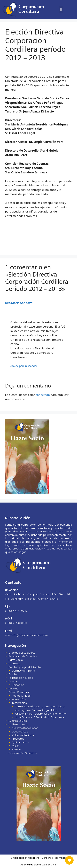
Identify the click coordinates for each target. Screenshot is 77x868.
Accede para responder (24, 366)
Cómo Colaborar (19, 692)
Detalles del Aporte (23, 671)
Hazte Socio (16, 660)
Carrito (13, 674)
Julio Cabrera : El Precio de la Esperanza (40, 717)
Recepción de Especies (23, 656)
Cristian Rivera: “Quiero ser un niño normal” (41, 714)
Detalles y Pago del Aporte (25, 667)
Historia (16, 750)
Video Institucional (23, 735)
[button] (61, 9)
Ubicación (18, 685)
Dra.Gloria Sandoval (19, 303)
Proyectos (18, 739)
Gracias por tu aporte (22, 653)
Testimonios (19, 703)
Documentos (20, 732)
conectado (43, 395)
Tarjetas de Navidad (21, 678)
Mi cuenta (14, 664)
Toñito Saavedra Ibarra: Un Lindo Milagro (40, 707)
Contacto (14, 681)
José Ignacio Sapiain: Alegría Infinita (37, 710)
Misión (16, 746)
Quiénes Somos (18, 724)
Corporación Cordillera (23, 753)
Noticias (13, 689)
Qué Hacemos (21, 742)
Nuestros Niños (18, 699)
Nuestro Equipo (18, 721)
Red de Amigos (21, 696)
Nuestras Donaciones (25, 728)
